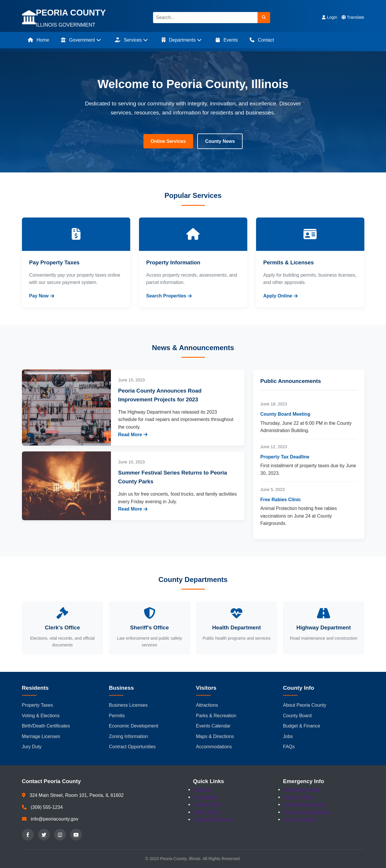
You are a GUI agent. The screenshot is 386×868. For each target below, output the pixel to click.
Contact (262, 40)
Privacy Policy (208, 804)
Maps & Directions (215, 736)
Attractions (207, 705)
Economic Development (134, 726)
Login (330, 17)
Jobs (288, 736)
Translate (353, 17)
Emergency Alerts (301, 789)
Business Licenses (128, 705)
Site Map (202, 789)
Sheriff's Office (298, 797)
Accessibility (206, 797)
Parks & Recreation (216, 716)
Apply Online (281, 296)
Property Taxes (37, 705)
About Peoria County (305, 705)
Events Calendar (213, 726)
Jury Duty (32, 747)
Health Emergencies (304, 804)
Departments (182, 40)
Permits (117, 716)
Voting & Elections (41, 716)
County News (220, 141)
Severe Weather (300, 819)
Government (81, 40)
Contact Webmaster (214, 819)
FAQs (289, 747)
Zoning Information (128, 736)
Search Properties (169, 296)
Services (131, 40)
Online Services (168, 141)
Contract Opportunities (132, 747)
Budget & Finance (302, 726)
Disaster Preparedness (307, 812)
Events (227, 40)
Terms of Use (207, 812)
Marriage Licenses (41, 736)
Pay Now (42, 296)
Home (38, 40)
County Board (297, 716)
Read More (133, 435)
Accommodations (214, 747)
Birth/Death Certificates (46, 726)
